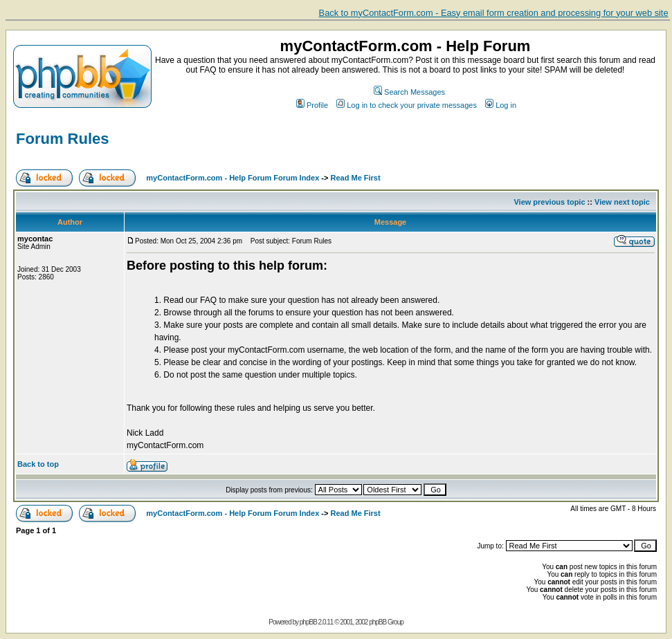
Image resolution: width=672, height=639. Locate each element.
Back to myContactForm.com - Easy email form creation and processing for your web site (494, 13)
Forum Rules (62, 139)
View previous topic (549, 202)
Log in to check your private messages (407, 105)
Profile (312, 105)
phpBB (308, 622)
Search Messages (409, 92)
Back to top (38, 464)
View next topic (622, 202)
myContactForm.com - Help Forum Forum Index (233, 178)
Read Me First (356, 178)
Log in (501, 105)
